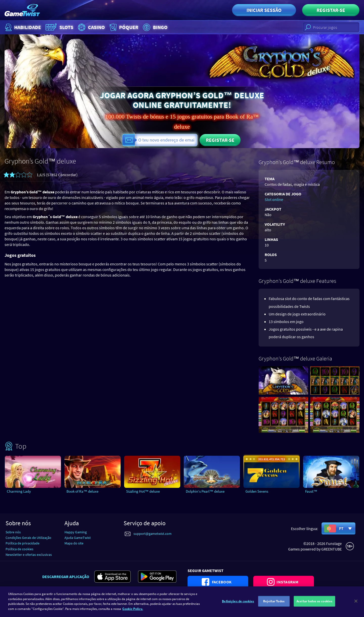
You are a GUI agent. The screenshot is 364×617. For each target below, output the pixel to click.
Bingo (155, 27)
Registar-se (331, 10)
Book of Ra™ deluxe (82, 491)
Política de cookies (19, 549)
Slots (59, 27)
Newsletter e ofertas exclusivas (29, 555)
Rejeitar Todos (274, 605)
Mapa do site (74, 543)
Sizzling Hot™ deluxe (143, 491)
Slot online (274, 199)
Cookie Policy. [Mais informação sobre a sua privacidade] (133, 612)
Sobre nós (13, 532)
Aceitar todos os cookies (314, 605)
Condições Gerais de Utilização (28, 538)
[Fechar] (356, 605)
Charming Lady (19, 491)
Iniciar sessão (264, 10)
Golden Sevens (257, 491)
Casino (91, 27)
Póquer (123, 27)
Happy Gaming (76, 532)
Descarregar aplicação (66, 577)
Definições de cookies (238, 605)
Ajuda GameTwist (78, 538)
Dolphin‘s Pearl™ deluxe (205, 491)
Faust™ (311, 491)
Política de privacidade (22, 543)
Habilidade (22, 27)
